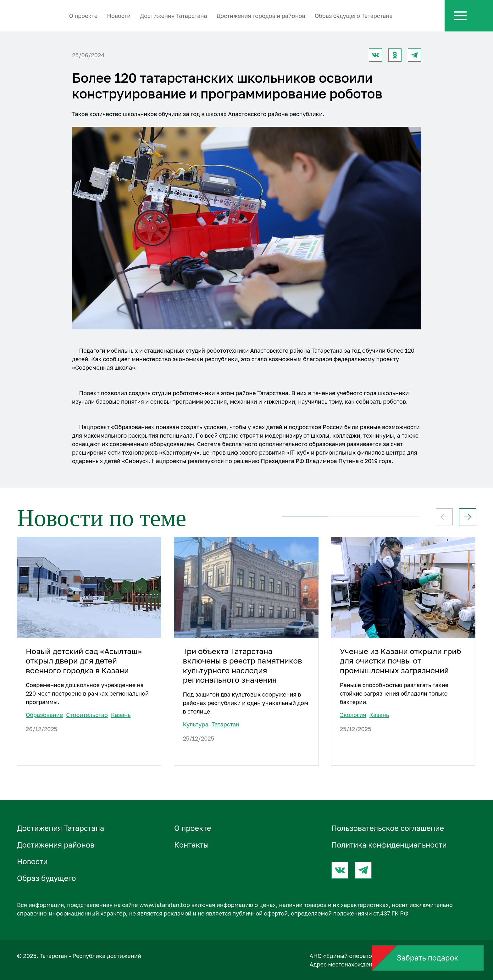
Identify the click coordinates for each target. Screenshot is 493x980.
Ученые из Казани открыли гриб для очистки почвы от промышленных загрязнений (401, 661)
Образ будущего (47, 878)
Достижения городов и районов (261, 16)
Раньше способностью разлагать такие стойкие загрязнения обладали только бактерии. (394, 693)
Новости (119, 16)
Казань (121, 715)
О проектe (83, 16)
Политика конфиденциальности (389, 845)
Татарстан (226, 724)
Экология (353, 715)
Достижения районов (56, 845)
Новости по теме (102, 518)
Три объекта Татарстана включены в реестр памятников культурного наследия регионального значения (242, 665)
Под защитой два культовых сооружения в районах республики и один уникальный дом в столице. (245, 703)
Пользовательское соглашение (388, 828)
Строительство (87, 715)
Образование (44, 715)
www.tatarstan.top (165, 905)
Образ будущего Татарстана (354, 16)
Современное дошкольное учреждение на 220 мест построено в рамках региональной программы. (87, 693)
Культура (195, 724)
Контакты (191, 845)
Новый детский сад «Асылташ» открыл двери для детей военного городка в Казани (84, 661)
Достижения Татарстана (173, 16)
